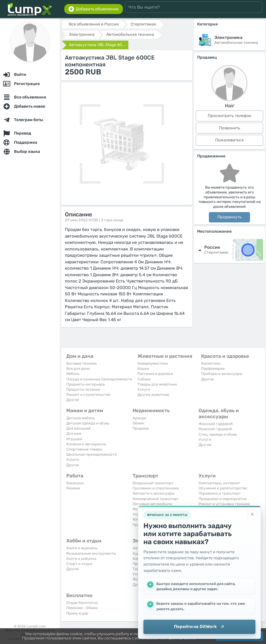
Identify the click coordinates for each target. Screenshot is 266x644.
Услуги (144, 389)
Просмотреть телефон (230, 116)
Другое (73, 400)
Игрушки (74, 439)
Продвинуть (229, 217)
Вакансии (75, 483)
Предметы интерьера (85, 384)
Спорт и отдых (79, 564)
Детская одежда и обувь (88, 423)
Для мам (74, 433)
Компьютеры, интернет (219, 483)
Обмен (138, 423)
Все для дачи (78, 369)
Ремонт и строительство (88, 395)
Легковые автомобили (152, 504)
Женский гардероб (216, 424)
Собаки (144, 379)
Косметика (211, 363)
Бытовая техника (81, 363)
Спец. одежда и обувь (218, 434)
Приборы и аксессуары (222, 374)
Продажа (141, 428)
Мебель (73, 374)
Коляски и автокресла (86, 444)
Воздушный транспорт (153, 483)
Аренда (139, 418)
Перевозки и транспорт (220, 493)
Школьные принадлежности (92, 454)
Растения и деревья (155, 374)
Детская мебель (81, 418)
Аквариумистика (153, 363)
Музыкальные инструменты (91, 553)
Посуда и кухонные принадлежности (99, 379)
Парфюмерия (213, 369)
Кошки (143, 369)
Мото (137, 509)
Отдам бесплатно (82, 603)
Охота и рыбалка (81, 559)
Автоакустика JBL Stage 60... (97, 45)
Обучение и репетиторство (223, 488)
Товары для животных (157, 384)
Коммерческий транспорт (156, 499)
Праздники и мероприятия (223, 499)
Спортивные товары (84, 449)
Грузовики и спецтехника (156, 488)
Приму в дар (77, 613)
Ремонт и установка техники (224, 504)
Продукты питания (83, 389)
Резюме (73, 488)
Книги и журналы (82, 548)
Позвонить (230, 128)
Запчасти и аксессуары (153, 493)
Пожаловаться (229, 140)
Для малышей (78, 428)
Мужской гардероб (215, 429)
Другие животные (153, 395)
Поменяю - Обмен (82, 608)
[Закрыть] (252, 514)
